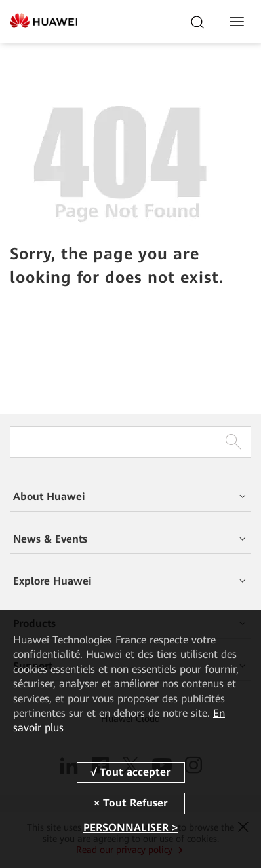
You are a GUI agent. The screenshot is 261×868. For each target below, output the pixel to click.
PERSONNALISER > (130, 828)
